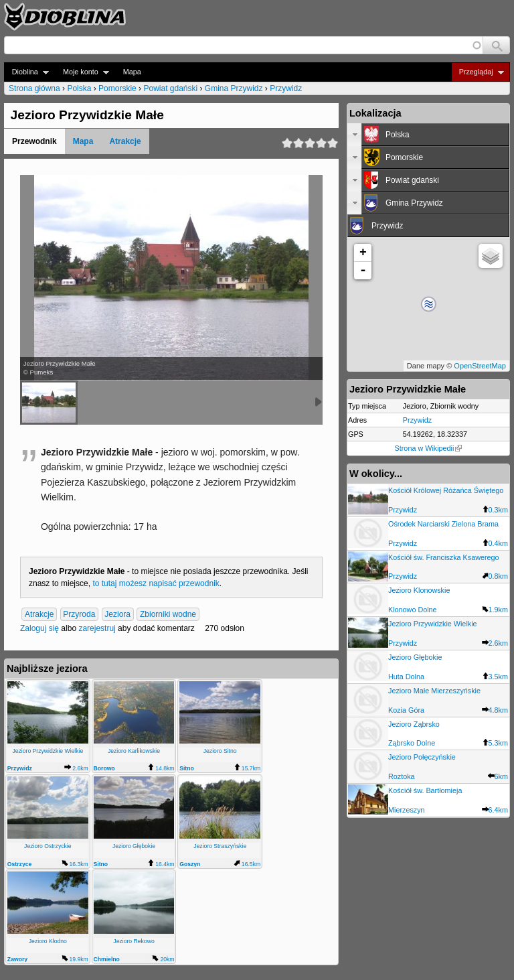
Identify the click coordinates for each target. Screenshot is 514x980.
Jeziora (117, 614)
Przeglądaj (478, 72)
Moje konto (82, 72)
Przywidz (286, 88)
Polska (79, 88)
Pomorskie (117, 88)
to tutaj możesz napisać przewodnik (156, 583)
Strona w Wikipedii (429, 448)
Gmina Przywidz (234, 88)
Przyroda (79, 614)
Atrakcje (125, 141)
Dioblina (26, 72)
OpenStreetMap (480, 366)
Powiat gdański (170, 88)
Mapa (132, 72)
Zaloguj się (39, 628)
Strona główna (34, 88)
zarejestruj (97, 628)
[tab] (428, 135)
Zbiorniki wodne (168, 614)
